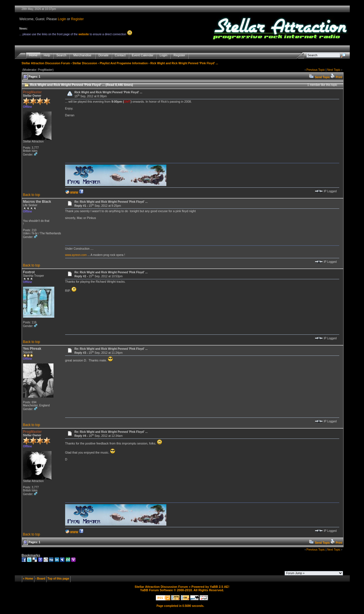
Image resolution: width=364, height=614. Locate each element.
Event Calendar (143, 55)
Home (33, 55)
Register (77, 19)
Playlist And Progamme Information (124, 63)
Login (62, 19)
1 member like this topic (322, 85)
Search (61, 55)
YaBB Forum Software (156, 590)
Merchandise (82, 55)
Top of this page (58, 579)
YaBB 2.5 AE (219, 587)
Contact (120, 55)
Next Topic (334, 70)
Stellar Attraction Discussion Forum (46, 63)
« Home (28, 579)
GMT (127, 102)
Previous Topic (316, 70)
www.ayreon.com (76, 255)
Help (47, 55)
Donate (103, 55)
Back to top (32, 195)
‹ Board (40, 579)
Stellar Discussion (85, 63)
